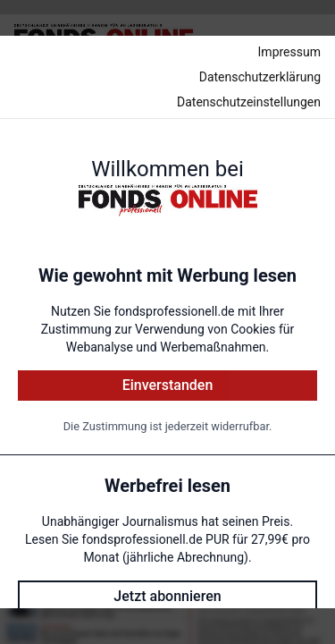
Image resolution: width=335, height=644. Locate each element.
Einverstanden (168, 385)
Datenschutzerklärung (260, 77)
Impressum (289, 52)
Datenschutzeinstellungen (249, 102)
